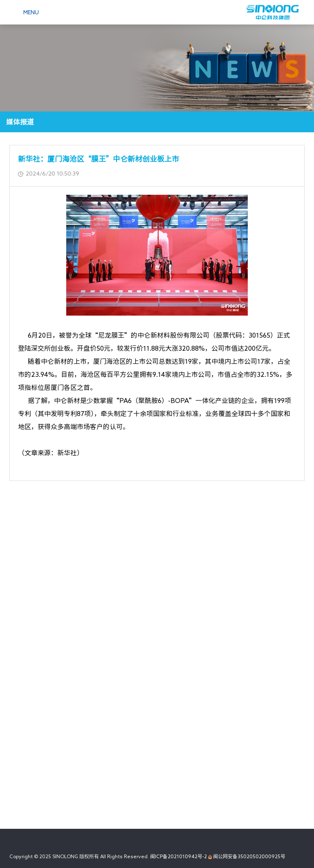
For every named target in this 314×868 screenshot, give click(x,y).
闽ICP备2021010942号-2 (178, 856)
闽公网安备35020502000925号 (247, 856)
